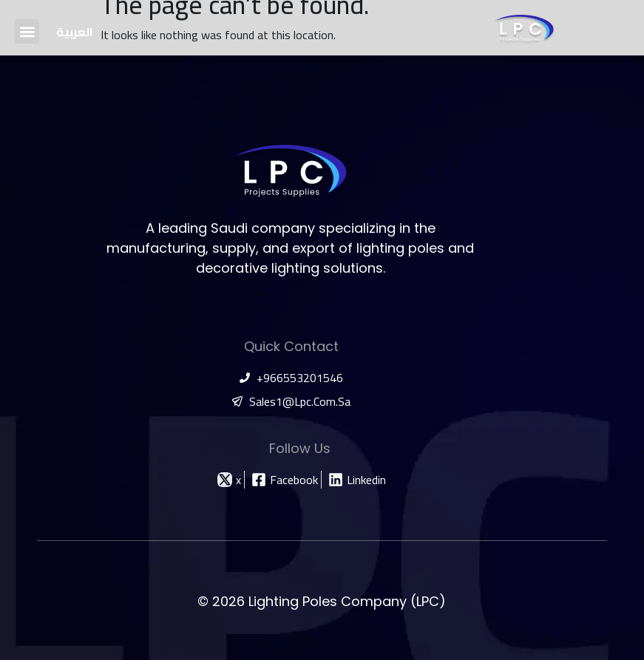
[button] (27, 31)
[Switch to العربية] (75, 31)
